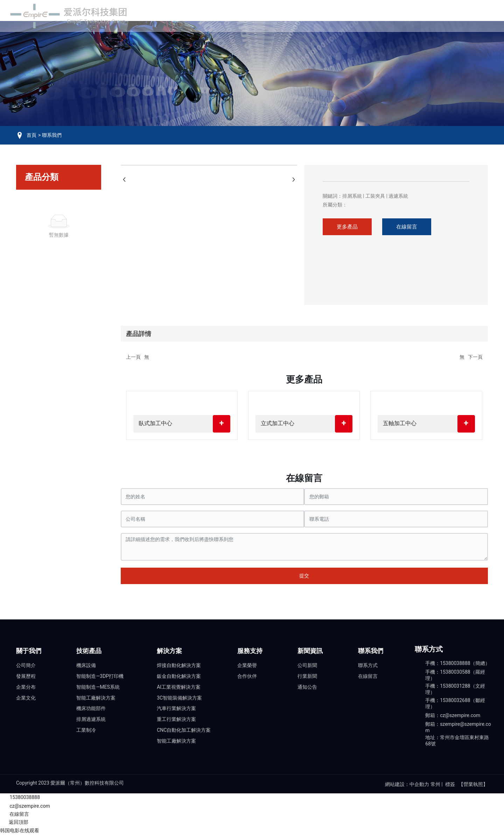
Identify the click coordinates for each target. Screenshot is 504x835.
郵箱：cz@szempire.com (453, 715)
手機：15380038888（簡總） (458, 663)
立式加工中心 (278, 423)
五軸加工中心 (400, 423)
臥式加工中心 (155, 423)
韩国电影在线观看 (20, 830)
